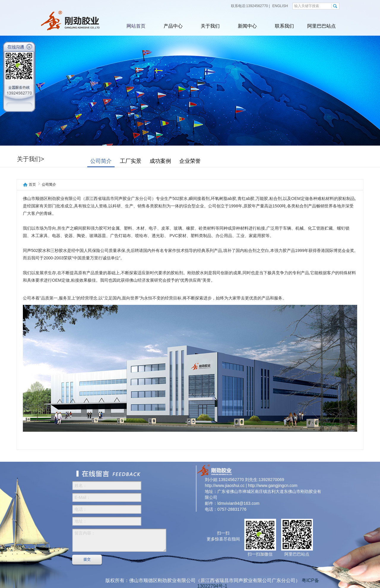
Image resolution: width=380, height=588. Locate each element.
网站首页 (136, 26)
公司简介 (101, 161)
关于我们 (210, 26)
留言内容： (119, 540)
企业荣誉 (190, 161)
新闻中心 (247, 26)
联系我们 (284, 26)
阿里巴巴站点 (322, 26)
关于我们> (31, 159)
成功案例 (160, 161)
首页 (32, 185)
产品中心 (173, 26)
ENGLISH (280, 6)
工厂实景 (131, 161)
